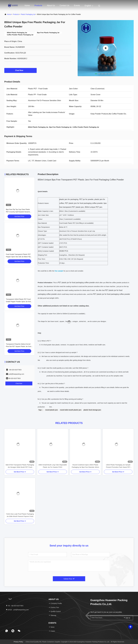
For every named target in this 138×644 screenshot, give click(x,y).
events (77, 6)
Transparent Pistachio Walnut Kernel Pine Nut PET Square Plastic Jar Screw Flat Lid (19, 346)
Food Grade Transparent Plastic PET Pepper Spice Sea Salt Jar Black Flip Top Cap (18, 257)
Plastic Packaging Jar (28, 14)
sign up (127, 618)
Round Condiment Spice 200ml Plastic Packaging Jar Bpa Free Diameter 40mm (85, 466)
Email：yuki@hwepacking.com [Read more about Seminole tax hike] (17, 610)
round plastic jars (52, 410)
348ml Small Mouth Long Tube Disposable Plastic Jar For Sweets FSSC (53, 466)
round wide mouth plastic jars (71, 410)
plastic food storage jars (92, 410)
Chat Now (20, 70)
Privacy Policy (18, 642)
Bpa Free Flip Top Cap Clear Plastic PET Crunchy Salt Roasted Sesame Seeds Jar (18, 212)
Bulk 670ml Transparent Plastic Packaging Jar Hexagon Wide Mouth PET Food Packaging (20, 466)
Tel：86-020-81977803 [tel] (15, 606)
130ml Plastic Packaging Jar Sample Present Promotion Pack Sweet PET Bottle (118, 466)
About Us (51, 6)
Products (38, 6)
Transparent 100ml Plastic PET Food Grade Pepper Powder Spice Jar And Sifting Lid (18, 302)
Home (27, 6)
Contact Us (64, 6)
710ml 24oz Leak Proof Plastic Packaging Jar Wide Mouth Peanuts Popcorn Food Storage (20, 515)
